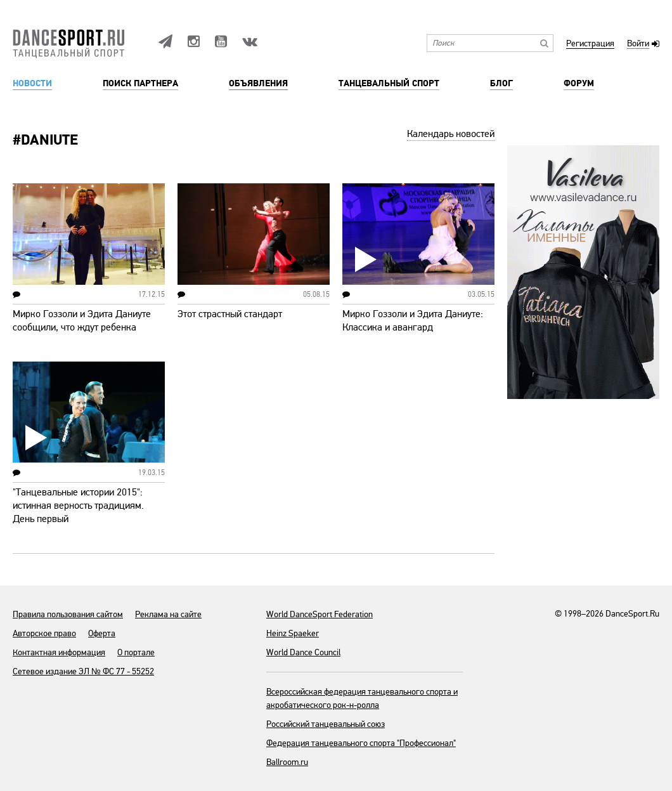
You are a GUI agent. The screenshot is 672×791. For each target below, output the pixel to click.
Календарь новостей (451, 134)
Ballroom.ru (287, 762)
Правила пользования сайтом (68, 614)
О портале (136, 652)
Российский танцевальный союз (326, 724)
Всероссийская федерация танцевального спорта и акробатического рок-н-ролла (362, 698)
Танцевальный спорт (389, 84)
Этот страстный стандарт (230, 314)
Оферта (102, 633)
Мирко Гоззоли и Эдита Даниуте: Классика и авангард (413, 321)
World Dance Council (303, 652)
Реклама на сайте (168, 614)
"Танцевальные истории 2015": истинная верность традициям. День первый (78, 506)
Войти (638, 44)
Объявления (258, 84)
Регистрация (590, 44)
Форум (579, 84)
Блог (501, 84)
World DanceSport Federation (320, 614)
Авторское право (44, 633)
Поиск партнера (140, 84)
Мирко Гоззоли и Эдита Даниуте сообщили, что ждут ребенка (82, 321)
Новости (32, 84)
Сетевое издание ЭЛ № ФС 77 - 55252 (83, 671)
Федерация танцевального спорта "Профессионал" (361, 743)
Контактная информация (59, 652)
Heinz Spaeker (293, 633)
